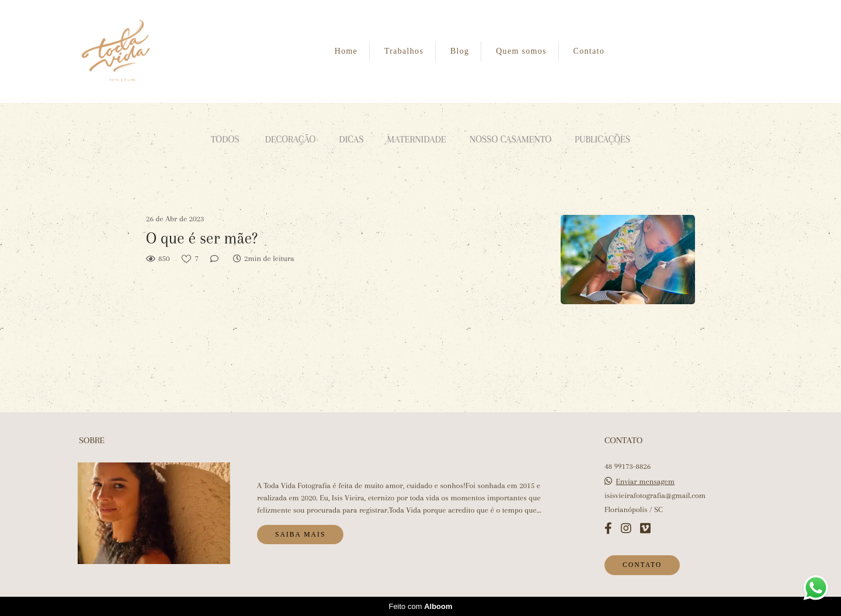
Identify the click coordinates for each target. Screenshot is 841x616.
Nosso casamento (510, 139)
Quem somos (521, 51)
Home (346, 51)
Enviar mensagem (646, 482)
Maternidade (417, 139)
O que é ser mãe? (202, 238)
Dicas (351, 139)
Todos (225, 139)
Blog (460, 51)
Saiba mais (300, 535)
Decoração (291, 139)
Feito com (420, 606)
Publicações (602, 139)
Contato (589, 51)
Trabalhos (404, 51)
